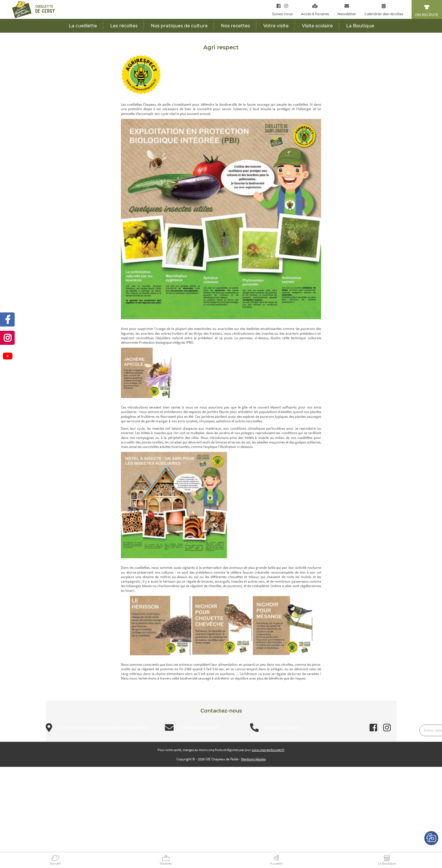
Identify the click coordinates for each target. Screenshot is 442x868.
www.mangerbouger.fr (268, 750)
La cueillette (83, 26)
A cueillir (276, 864)
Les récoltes (124, 26)
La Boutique (387, 864)
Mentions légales (253, 759)
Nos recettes (236, 26)
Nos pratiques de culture (179, 26)
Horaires (166, 864)
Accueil (55, 864)
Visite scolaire (317, 26)
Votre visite (276, 26)
